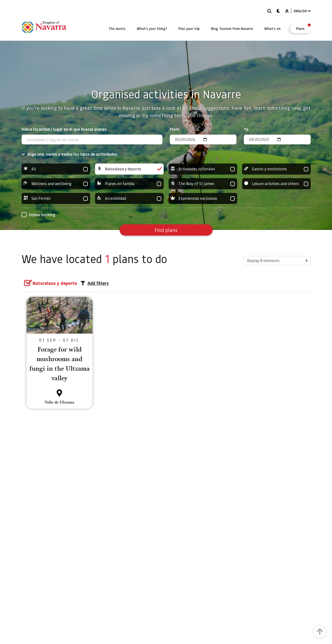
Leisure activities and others (276, 184)
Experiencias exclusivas (203, 198)
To (246, 129)
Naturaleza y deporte (129, 169)
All (56, 169)
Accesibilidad (129, 198)
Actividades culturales (203, 169)
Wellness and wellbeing (56, 184)
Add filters (95, 283)
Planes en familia (129, 184)
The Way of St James (203, 184)
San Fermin (56, 198)
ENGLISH (302, 11)
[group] (56, 169)
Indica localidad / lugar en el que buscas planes (64, 129)
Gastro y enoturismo (276, 169)
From (174, 129)
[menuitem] (117, 28)
